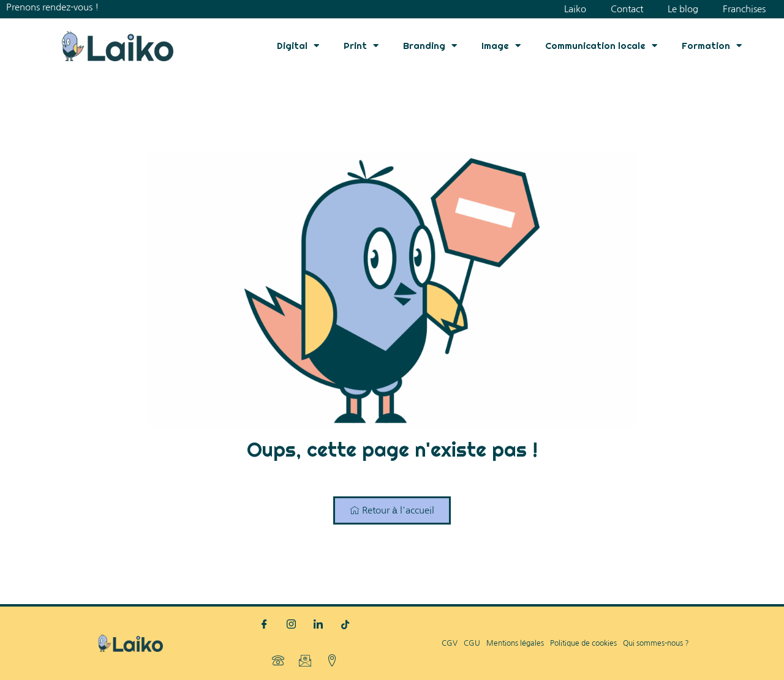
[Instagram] (292, 625)
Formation (712, 46)
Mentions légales (515, 643)
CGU (472, 643)
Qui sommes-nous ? (656, 643)
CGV (450, 643)
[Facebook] (265, 625)
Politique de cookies (583, 643)
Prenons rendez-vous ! (52, 7)
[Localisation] (332, 662)
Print (361, 46)
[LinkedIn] (318, 625)
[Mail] (305, 662)
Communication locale (601, 46)
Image (501, 46)
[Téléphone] (278, 662)
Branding (430, 46)
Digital (298, 46)
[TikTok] (345, 625)
